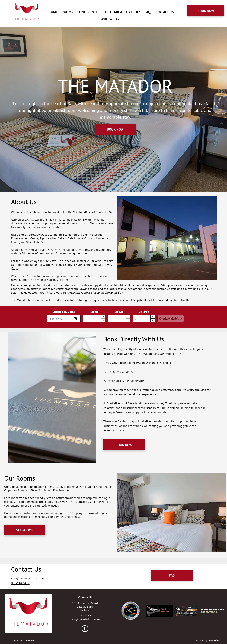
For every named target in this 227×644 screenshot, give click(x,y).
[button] (103, 317)
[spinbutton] (94, 319)
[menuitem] (54, 12)
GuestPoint (214, 641)
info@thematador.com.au (27, 578)
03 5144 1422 (20, 583)
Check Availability (171, 318)
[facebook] (85, 629)
